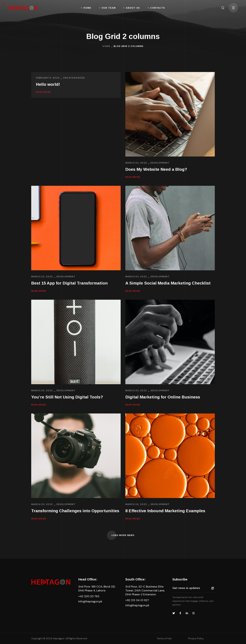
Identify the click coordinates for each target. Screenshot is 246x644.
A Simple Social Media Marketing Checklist (168, 283)
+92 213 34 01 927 (137, 600)
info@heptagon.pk (90, 601)
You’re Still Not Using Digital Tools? (67, 397)
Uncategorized (74, 78)
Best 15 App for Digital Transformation (69, 283)
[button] (223, 8)
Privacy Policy (196, 638)
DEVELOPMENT (160, 163)
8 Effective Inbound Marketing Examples (165, 511)
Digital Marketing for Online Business (163, 397)
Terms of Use (164, 638)
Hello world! (48, 84)
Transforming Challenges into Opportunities (75, 511)
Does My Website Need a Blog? (156, 169)
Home (106, 46)
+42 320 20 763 (89, 596)
